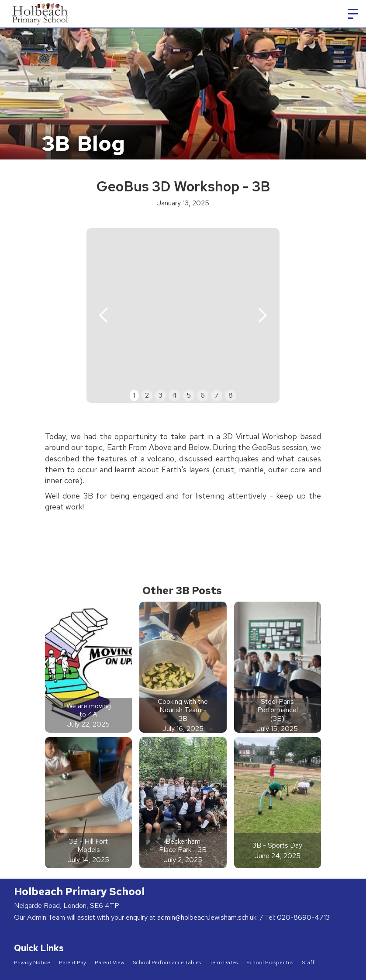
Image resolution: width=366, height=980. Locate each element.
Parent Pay (73, 963)
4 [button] (174, 395)
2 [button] (147, 395)
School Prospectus (270, 963)
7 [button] (217, 395)
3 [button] (161, 395)
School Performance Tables (167, 963)
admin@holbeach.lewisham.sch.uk (208, 917)
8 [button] (231, 395)
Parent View (109, 963)
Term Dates (224, 963)
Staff (308, 963)
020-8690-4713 (303, 917)
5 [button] (189, 395)
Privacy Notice (32, 963)
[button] (353, 14)
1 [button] (134, 395)
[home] (41, 14)
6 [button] (203, 395)
